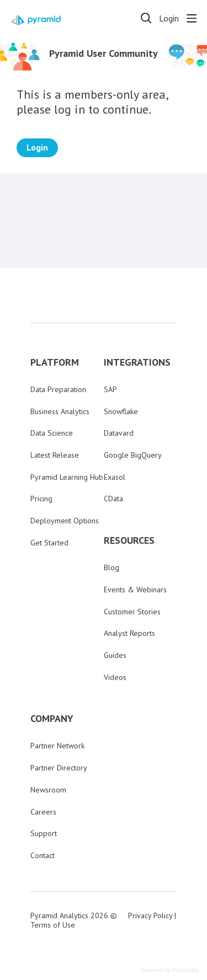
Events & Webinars (135, 590)
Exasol (115, 477)
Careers (43, 812)
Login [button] (169, 18)
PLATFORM (55, 362)
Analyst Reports (129, 633)
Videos (115, 677)
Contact (43, 855)
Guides (115, 655)
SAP (110, 389)
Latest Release (55, 455)
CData (113, 499)
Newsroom (48, 790)
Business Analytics (60, 411)
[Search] (146, 18)
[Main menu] (192, 18)
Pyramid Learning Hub (67, 477)
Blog (112, 567)
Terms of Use (53, 925)
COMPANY (52, 719)
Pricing (41, 499)
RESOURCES (129, 540)
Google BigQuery (133, 455)
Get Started (49, 543)
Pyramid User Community (104, 53)
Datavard (119, 433)
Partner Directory (59, 768)
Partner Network (57, 746)
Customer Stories (132, 612)
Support (44, 833)
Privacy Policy (150, 915)
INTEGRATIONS (137, 362)
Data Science (52, 433)
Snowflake (121, 411)
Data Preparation (58, 389)
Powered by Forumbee (169, 970)
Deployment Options (65, 521)
